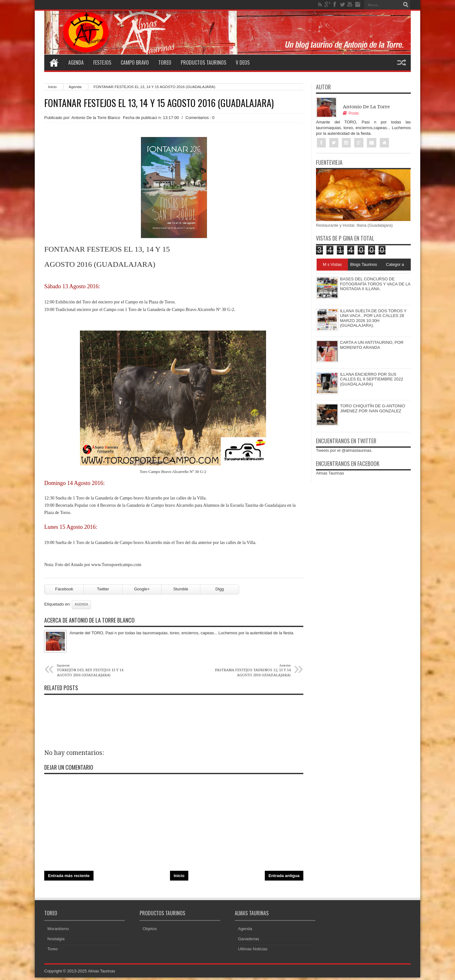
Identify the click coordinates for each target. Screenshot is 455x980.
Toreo (165, 63)
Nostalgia (56, 941)
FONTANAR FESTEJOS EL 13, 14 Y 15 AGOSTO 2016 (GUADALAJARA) (159, 103)
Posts (351, 113)
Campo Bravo (135, 63)
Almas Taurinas (330, 473)
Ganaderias (249, 941)
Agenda (76, 63)
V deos (243, 63)
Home (54, 63)
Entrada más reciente (69, 878)
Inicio (52, 87)
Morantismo (58, 931)
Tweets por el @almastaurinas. (344, 451)
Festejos (102, 63)
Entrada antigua (284, 878)
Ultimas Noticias (253, 951)
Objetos (150, 931)
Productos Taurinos (203, 63)
